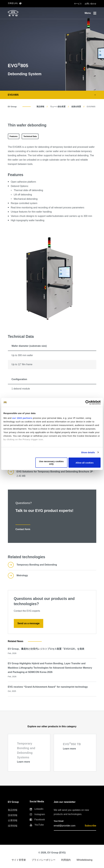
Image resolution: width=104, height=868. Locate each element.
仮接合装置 (76, 107)
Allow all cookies (85, 463)
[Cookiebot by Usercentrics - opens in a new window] (88, 402)
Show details (88, 452)
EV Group (12, 107)
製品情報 (40, 107)
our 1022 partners (22, 418)
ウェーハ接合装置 (58, 107)
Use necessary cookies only (51, 463)
